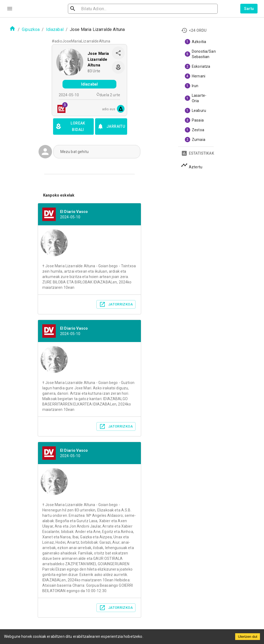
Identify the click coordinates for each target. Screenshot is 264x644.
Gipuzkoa (31, 29)
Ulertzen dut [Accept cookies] (248, 637)
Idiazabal (55, 29)
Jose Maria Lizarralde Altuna (98, 59)
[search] (100, 9)
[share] (118, 53)
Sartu (249, 9)
